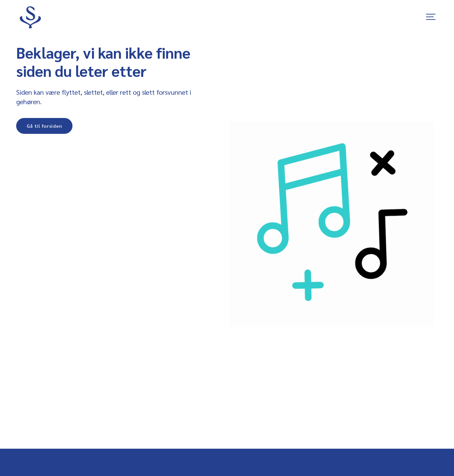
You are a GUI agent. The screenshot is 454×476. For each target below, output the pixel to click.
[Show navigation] (431, 17)
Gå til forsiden (44, 126)
